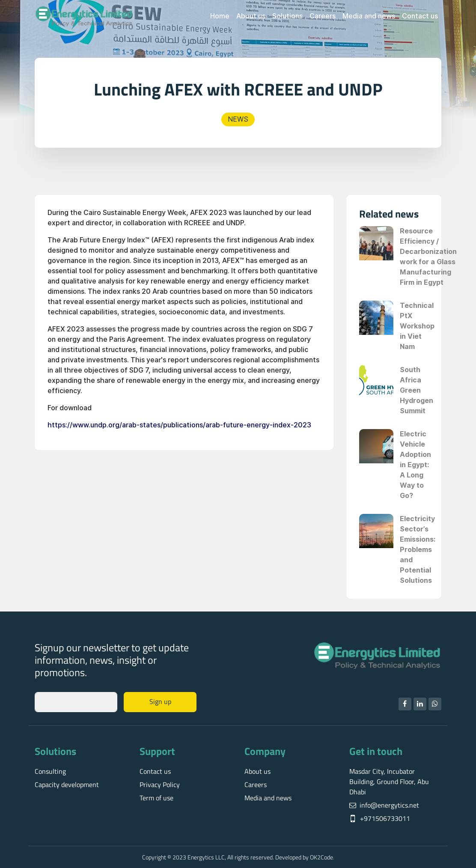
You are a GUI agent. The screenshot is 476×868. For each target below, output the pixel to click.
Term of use (156, 798)
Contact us (420, 16)
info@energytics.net (389, 805)
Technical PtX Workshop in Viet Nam (417, 326)
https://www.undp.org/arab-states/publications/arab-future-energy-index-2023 (179, 425)
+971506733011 (385, 818)
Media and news (369, 16)
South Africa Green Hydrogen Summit (416, 390)
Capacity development (67, 784)
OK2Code (321, 857)
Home (220, 16)
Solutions (287, 16)
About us (251, 16)
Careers (323, 16)
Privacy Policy (160, 784)
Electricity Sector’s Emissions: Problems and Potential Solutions (418, 550)
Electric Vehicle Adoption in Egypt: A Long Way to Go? (415, 465)
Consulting (50, 771)
